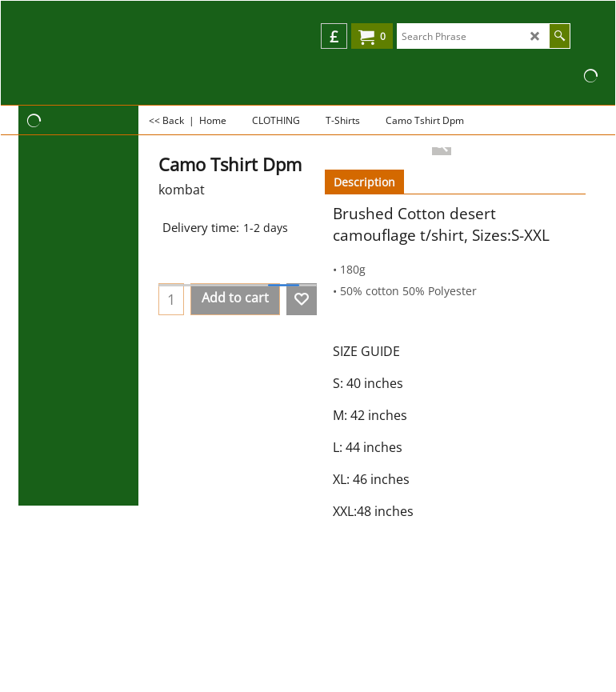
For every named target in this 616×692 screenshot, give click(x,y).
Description (364, 182)
